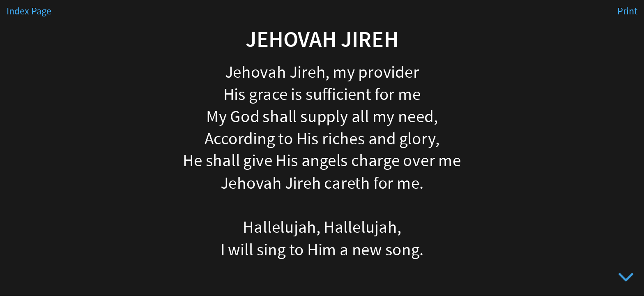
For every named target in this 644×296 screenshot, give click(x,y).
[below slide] (626, 279)
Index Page (29, 12)
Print (627, 12)
